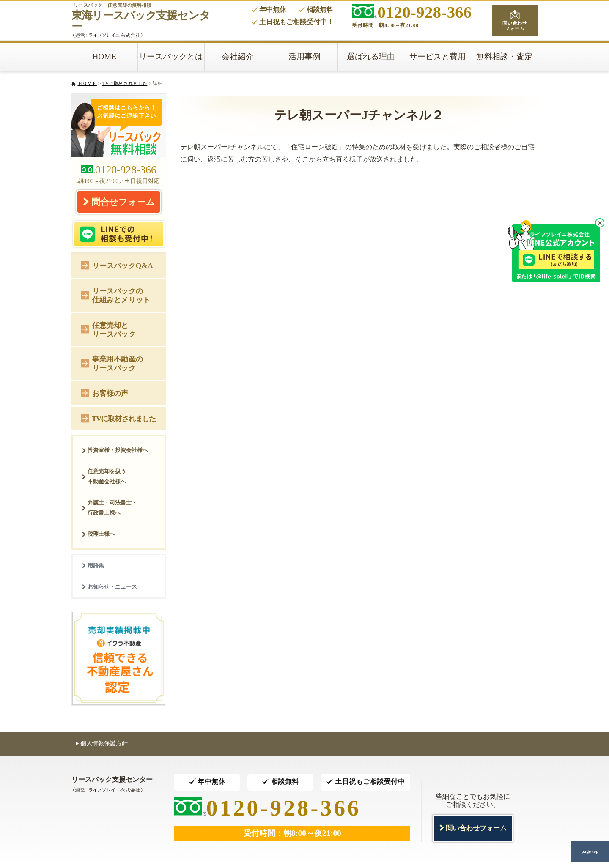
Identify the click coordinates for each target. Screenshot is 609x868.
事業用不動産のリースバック (112, 363)
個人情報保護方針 (102, 743)
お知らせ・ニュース (109, 587)
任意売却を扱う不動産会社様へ (104, 476)
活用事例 (304, 56)
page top (590, 851)
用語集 (93, 565)
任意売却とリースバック (108, 330)
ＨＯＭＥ (87, 83)
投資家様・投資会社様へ (115, 450)
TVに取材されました (125, 83)
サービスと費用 (438, 56)
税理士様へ (98, 534)
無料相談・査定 (504, 56)
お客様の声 (105, 393)
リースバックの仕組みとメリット (115, 295)
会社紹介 (238, 56)
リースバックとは (171, 56)
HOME (105, 56)
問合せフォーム (119, 202)
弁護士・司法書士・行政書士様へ (109, 508)
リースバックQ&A (117, 265)
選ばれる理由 (371, 56)
